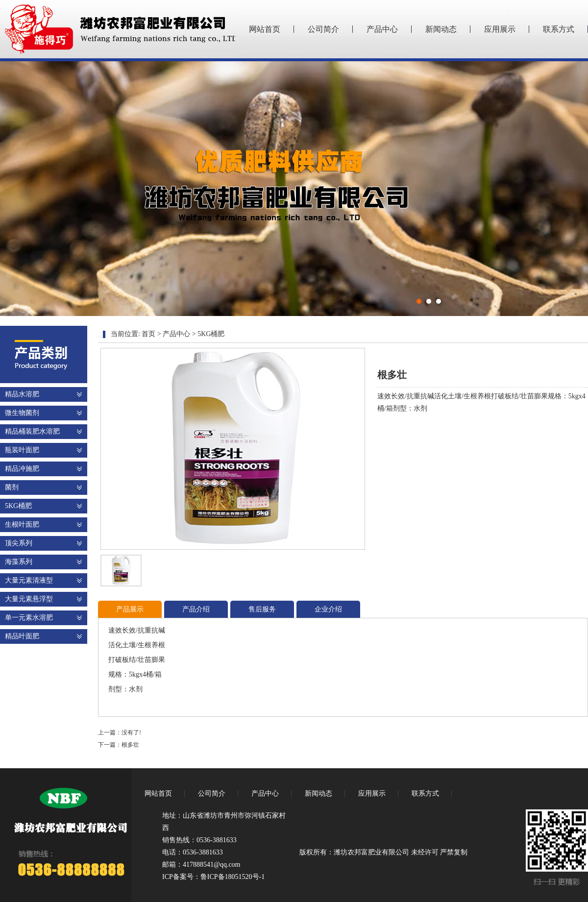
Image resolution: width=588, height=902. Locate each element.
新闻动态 (441, 29)
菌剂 (12, 487)
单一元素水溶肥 (29, 618)
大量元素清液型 (29, 580)
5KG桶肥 (18, 506)
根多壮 (130, 745)
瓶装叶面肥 (22, 450)
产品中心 (382, 29)
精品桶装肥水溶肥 (32, 431)
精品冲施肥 (22, 469)
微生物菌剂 (22, 413)
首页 (148, 334)
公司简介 (323, 29)
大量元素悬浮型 (29, 599)
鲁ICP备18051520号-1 (233, 877)
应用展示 (500, 29)
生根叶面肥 (22, 524)
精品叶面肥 (22, 636)
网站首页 (265, 29)
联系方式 (559, 29)
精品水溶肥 (22, 394)
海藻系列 (19, 562)
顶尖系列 (19, 543)
